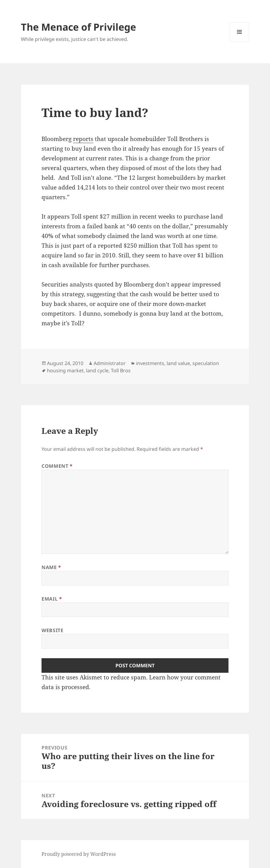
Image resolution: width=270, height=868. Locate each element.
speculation (206, 363)
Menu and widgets (240, 41)
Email (52, 599)
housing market (65, 370)
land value (178, 363)
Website (52, 630)
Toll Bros (121, 370)
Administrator (110, 363)
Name (51, 567)
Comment (57, 466)
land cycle (97, 370)
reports (83, 139)
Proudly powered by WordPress (79, 854)
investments (150, 363)
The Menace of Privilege (78, 27)
